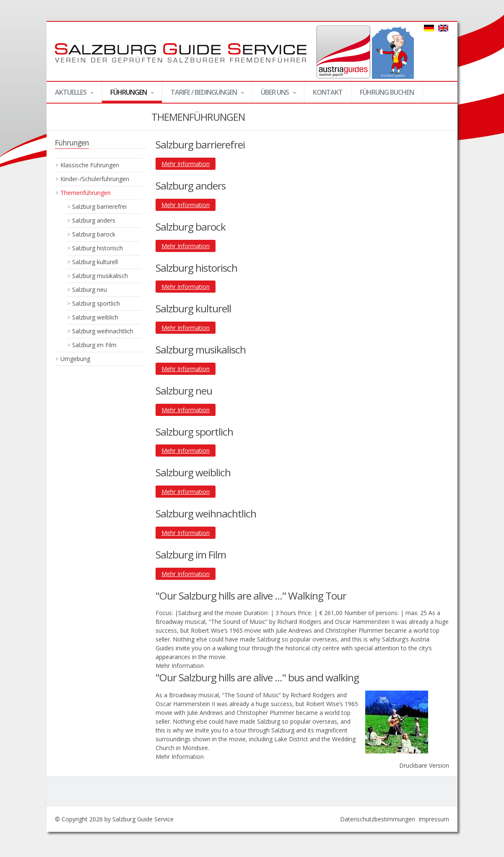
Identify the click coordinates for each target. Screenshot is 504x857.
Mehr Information (186, 164)
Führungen (128, 95)
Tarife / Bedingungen (203, 95)
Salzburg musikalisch (100, 276)
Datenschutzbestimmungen (378, 819)
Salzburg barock (94, 234)
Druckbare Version (424, 765)
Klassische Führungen (90, 165)
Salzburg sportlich (96, 303)
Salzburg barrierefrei (99, 206)
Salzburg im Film (94, 345)
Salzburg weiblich (95, 317)
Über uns (274, 95)
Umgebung (75, 359)
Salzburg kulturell (95, 262)
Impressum (434, 819)
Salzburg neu (90, 290)
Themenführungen (86, 193)
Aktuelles (70, 95)
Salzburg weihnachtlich (103, 331)
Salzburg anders (94, 220)
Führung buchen (387, 92)
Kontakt (328, 92)
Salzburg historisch (97, 248)
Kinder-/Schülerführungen (95, 179)
